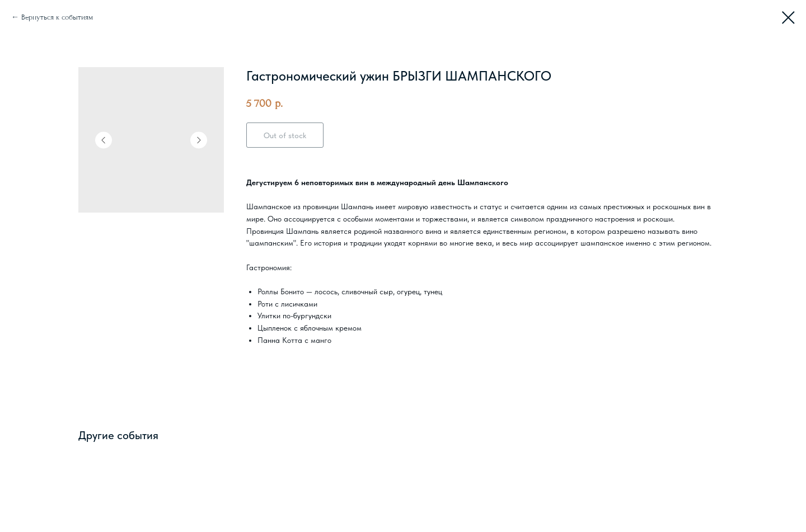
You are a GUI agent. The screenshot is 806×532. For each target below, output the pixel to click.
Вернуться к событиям (57, 17)
